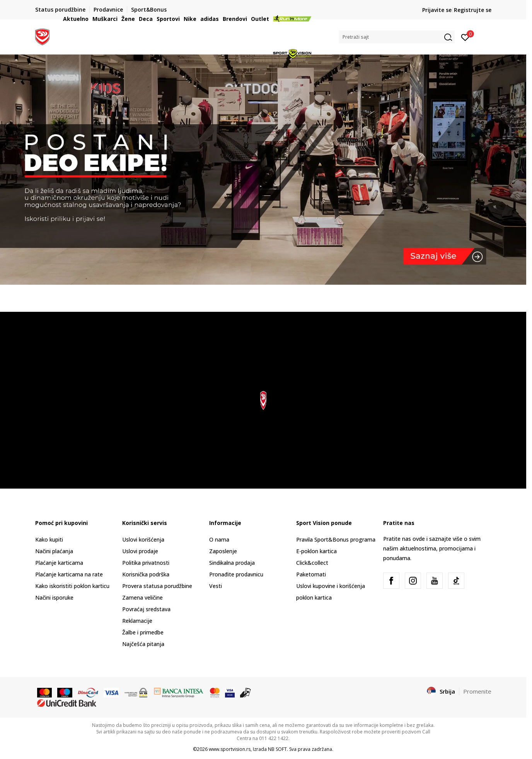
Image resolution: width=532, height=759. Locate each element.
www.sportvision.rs (230, 749)
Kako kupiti (49, 539)
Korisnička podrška (146, 574)
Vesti (216, 586)
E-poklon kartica (316, 551)
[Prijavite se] (465, 37)
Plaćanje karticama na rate (69, 574)
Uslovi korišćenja (143, 539)
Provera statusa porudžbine (157, 586)
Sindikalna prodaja (232, 563)
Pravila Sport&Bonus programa (336, 539)
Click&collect (312, 563)
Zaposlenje (223, 551)
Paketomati (311, 574)
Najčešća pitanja (143, 644)
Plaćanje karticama (59, 563)
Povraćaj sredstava (146, 609)
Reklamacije (137, 621)
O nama (219, 539)
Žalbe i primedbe (143, 632)
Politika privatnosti (146, 563)
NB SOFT (277, 749)
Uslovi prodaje (140, 551)
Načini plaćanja (54, 551)
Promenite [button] (477, 691)
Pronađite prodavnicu (236, 574)
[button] (397, 37)
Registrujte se (473, 10)
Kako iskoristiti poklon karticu (72, 586)
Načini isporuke (54, 597)
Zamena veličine (142, 597)
